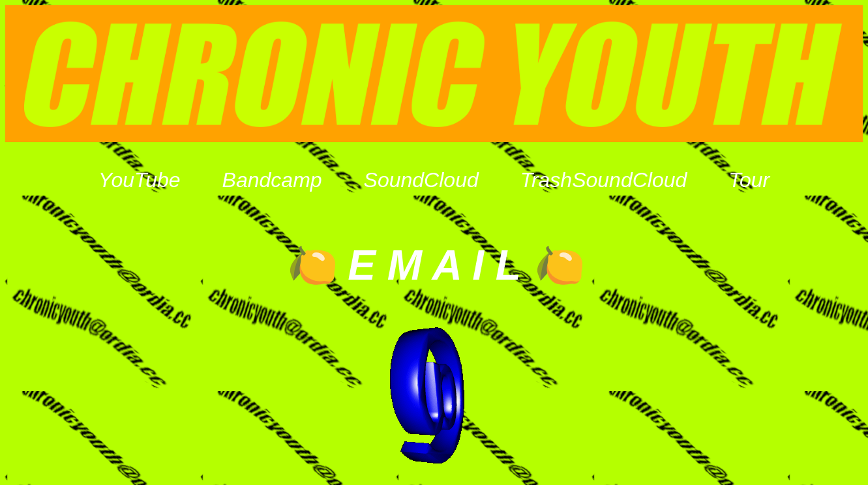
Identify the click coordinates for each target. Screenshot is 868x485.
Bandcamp (272, 180)
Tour (749, 180)
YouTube (140, 180)
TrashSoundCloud (604, 180)
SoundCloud (421, 180)
